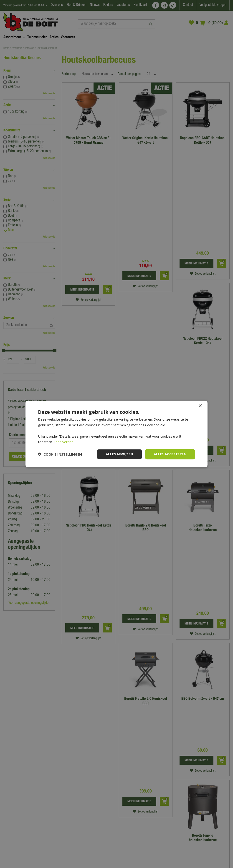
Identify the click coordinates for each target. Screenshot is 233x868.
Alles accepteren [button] (170, 454)
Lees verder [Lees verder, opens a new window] (63, 442)
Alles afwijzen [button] (119, 454)
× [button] (200, 406)
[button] (60, 454)
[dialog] (116, 434)
